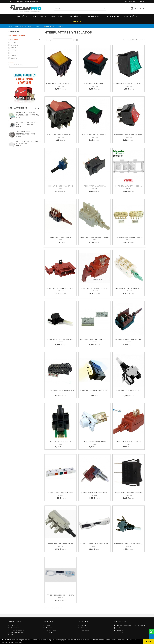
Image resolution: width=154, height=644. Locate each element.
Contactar (141, 1)
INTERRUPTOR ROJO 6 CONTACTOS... (129, 135)
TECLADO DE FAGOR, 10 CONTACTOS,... (60, 391)
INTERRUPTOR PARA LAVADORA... (129, 391)
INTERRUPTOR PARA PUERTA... (94, 186)
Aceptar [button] (149, 641)
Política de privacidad (17, 632)
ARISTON (14, 45)
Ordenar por (49, 40)
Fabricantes (49, 632)
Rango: (11, 65)
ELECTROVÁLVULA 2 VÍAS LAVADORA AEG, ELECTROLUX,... (28, 114)
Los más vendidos (18, 108)
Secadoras (112, 16)
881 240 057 (120, 630)
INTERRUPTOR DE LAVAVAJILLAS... (129, 339)
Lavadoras (56, 16)
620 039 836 (15, 1)
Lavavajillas (38, 16)
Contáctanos (14, 625)
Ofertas (48, 625)
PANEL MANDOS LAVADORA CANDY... (95, 544)
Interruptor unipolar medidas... (129, 493)
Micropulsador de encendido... (95, 493)
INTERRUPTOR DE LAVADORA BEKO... (94, 237)
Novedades (49, 628)
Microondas (94, 16)
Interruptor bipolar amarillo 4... (60, 84)
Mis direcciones (85, 630)
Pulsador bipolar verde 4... (94, 135)
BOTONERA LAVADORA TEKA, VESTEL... (95, 339)
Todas (76, 21)
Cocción (21, 16)
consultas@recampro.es (123, 628)
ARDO (14, 42)
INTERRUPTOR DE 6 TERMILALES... (60, 544)
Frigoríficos (75, 16)
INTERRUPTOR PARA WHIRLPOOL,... (60, 288)
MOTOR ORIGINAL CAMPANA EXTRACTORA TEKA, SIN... (27, 123)
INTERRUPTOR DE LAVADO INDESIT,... (60, 339)
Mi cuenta (83, 625)
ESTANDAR (15, 56)
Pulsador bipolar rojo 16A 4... (60, 135)
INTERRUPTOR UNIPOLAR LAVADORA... (94, 391)
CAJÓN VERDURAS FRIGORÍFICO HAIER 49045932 (28, 142)
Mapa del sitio (15, 628)
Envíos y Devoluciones (17, 630)
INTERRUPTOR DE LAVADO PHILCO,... (129, 544)
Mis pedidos (84, 628)
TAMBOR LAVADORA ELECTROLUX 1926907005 (26, 133)
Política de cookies (16, 635)
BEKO (13, 48)
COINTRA (14, 53)
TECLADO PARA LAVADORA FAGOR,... (129, 237)
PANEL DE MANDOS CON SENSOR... (60, 595)
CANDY (14, 50)
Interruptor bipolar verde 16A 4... (129, 84)
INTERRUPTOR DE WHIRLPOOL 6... (129, 288)
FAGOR (14, 58)
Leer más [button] (18, 642)
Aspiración (130, 16)
